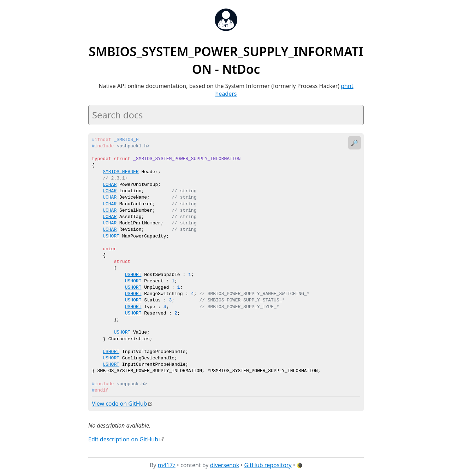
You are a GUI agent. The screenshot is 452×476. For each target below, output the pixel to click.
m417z (167, 465)
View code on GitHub (119, 404)
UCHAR (110, 185)
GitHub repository (268, 465)
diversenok (225, 465)
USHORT (111, 236)
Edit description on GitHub (123, 439)
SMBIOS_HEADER (121, 172)
